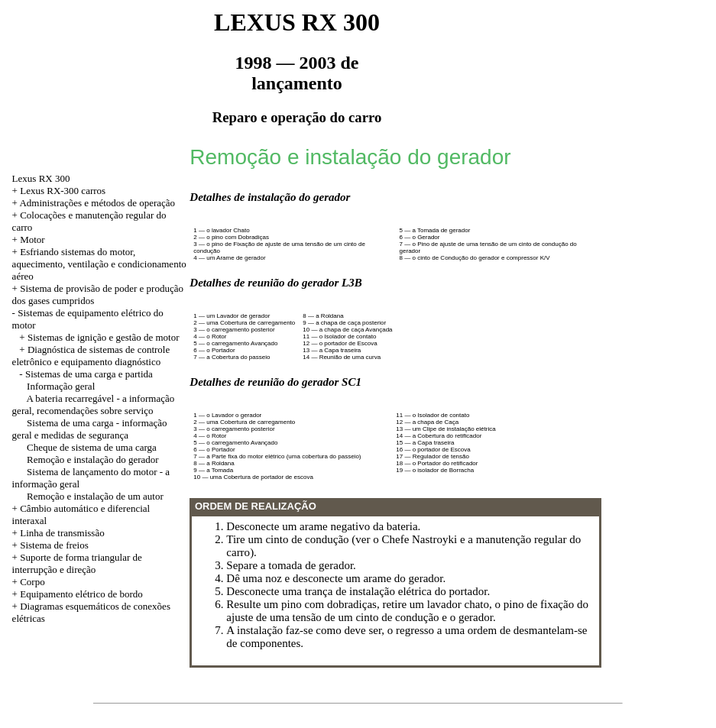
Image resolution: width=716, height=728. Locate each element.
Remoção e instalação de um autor (95, 496)
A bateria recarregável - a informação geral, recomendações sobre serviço (94, 404)
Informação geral (61, 386)
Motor (32, 239)
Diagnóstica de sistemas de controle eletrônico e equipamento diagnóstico (91, 356)
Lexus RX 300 (41, 178)
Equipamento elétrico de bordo (81, 594)
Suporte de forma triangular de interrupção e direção (77, 563)
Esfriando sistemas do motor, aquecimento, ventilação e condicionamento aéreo (99, 264)
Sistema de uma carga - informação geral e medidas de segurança (90, 429)
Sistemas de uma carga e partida (89, 374)
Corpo (32, 582)
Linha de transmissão (62, 533)
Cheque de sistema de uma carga (92, 447)
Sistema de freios (54, 545)
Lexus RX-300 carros (63, 191)
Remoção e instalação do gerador (93, 459)
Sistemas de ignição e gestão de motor (104, 337)
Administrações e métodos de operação (97, 203)
